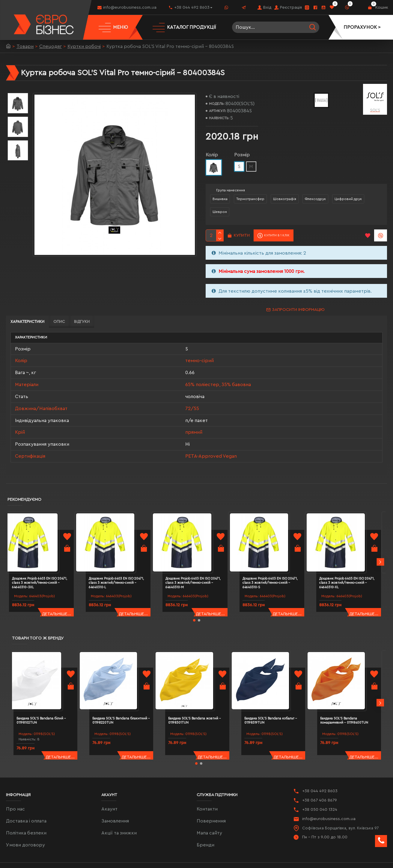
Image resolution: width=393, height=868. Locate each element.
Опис (59, 322)
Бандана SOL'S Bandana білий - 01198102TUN (51, 690)
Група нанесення (231, 190)
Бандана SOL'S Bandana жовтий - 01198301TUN (198, 690)
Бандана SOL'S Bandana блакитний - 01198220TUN (125, 690)
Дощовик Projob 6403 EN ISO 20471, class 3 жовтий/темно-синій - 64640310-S (277, 564)
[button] (380, 549)
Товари (25, 46)
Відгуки (82, 322)
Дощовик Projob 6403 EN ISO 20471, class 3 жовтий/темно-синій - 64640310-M (200, 564)
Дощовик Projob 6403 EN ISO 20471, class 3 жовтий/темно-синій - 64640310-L (124, 564)
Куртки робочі (84, 46)
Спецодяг (51, 46)
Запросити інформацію (298, 310)
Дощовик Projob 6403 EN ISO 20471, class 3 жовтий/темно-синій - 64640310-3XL (47, 564)
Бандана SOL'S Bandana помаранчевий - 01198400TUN (356, 690)
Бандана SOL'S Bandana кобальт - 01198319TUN (274, 690)
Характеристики (27, 322)
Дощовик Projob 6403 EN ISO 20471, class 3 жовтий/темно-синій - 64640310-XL (354, 564)
